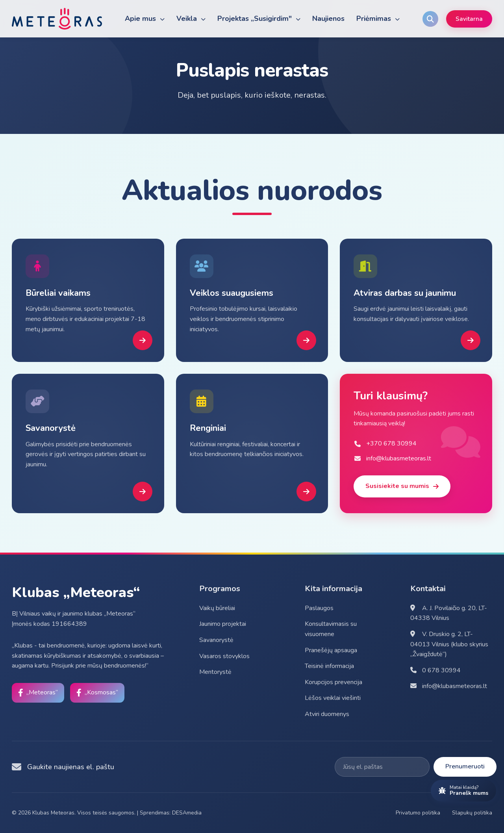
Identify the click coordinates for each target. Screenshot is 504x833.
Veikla (191, 19)
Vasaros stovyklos (224, 656)
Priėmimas (378, 19)
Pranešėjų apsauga (331, 650)
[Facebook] (38, 693)
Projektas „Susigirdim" (259, 19)
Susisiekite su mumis (402, 486)
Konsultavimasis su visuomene (331, 629)
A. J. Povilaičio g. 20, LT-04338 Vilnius (449, 613)
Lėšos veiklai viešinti (333, 698)
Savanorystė (216, 640)
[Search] (430, 19)
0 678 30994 (435, 670)
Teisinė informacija (329, 666)
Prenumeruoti (465, 766)
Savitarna (469, 19)
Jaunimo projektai (223, 624)
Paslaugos (319, 608)
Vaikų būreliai (217, 608)
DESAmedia (187, 813)
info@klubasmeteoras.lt (449, 686)
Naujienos (328, 19)
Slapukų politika (472, 813)
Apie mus (145, 19)
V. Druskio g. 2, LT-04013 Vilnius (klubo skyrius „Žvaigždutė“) (449, 644)
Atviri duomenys (327, 714)
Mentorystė (215, 672)
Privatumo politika (418, 813)
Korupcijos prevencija (334, 682)
